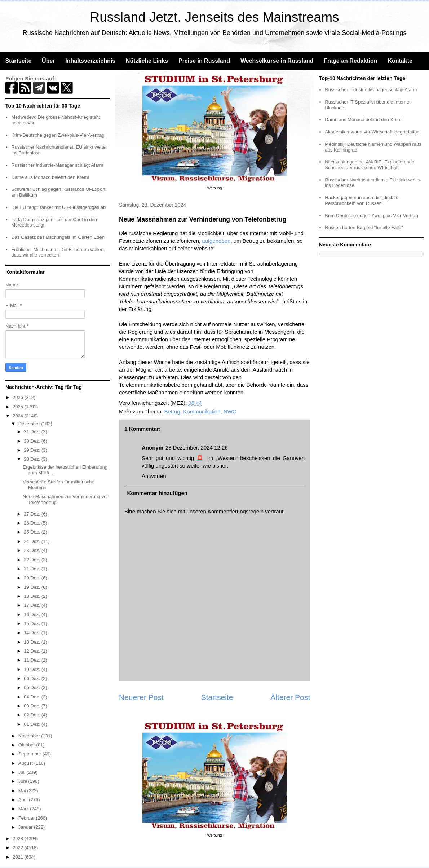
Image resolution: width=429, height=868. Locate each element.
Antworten (154, 476)
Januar (26, 827)
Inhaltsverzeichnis (90, 61)
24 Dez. (32, 541)
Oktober (27, 745)
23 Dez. (32, 550)
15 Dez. (32, 624)
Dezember (30, 424)
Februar (27, 818)
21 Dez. (32, 569)
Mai (23, 791)
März (24, 809)
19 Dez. (32, 587)
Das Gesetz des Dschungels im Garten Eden (58, 237)
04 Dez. (32, 697)
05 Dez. (32, 687)
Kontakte (400, 61)
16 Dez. (32, 615)
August (26, 763)
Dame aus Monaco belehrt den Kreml (50, 177)
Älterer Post (290, 697)
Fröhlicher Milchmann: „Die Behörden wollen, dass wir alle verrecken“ (58, 252)
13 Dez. (32, 642)
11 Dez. (32, 660)
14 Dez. (32, 633)
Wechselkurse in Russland (277, 61)
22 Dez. (32, 560)
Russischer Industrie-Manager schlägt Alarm (57, 165)
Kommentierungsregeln (236, 511)
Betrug (172, 411)
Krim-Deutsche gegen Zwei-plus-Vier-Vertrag (58, 135)
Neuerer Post (141, 697)
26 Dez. (32, 523)
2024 (19, 416)
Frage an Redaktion (350, 61)
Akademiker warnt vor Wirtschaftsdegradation (372, 132)
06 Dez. (32, 678)
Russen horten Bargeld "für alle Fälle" (364, 227)
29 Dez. (32, 450)
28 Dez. (32, 459)
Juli (23, 772)
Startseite (18, 61)
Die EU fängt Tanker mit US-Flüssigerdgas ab (58, 207)
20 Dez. (32, 578)
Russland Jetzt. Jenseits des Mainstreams (215, 17)
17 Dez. (32, 605)
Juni (23, 781)
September (30, 754)
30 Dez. (32, 441)
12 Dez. (32, 651)
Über (48, 61)
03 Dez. (32, 706)
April (24, 800)
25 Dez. (32, 532)
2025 (19, 407)
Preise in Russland (204, 61)
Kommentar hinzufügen (158, 493)
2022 (19, 848)
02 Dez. (32, 715)
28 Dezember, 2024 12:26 (197, 448)
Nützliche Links (147, 61)
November (30, 736)
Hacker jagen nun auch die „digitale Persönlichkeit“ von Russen (362, 200)
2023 (19, 839)
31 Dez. (32, 432)
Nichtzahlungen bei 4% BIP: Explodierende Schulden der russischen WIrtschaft (370, 165)
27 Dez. (32, 514)
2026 (19, 397)
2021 (19, 857)
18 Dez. (32, 596)
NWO (230, 411)
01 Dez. (32, 724)
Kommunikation (202, 411)
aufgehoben (216, 241)
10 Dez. (32, 669)
